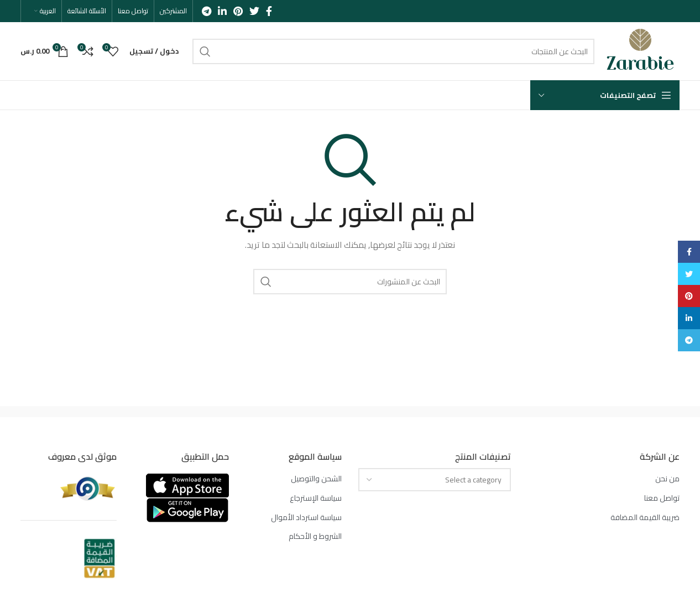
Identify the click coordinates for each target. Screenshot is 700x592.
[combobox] (435, 480)
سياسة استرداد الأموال (306, 518)
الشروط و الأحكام (315, 537)
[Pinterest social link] (238, 11)
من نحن (667, 479)
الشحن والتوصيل (316, 479)
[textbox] (473, 480)
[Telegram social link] (207, 11)
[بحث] (393, 51)
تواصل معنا (662, 498)
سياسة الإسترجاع (316, 498)
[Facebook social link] (269, 11)
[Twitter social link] (254, 11)
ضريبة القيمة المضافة (645, 518)
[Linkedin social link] (222, 11)
